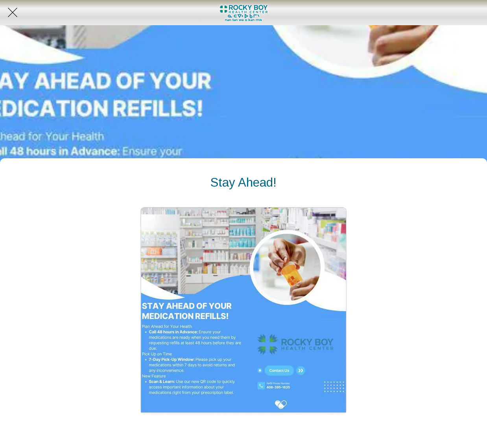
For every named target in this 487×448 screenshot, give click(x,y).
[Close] (13, 13)
